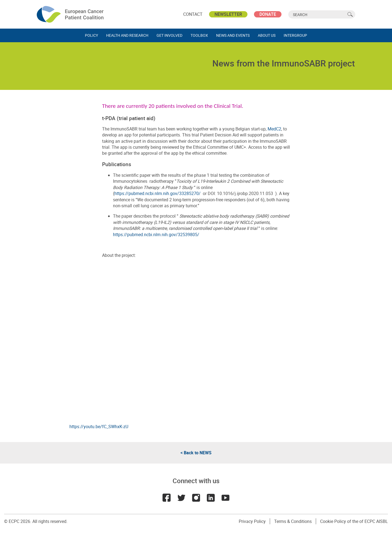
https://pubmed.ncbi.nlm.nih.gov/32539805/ (156, 234)
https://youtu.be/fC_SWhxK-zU (99, 427)
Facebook (167, 498)
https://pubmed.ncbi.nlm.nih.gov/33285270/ (157, 193)
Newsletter (228, 14)
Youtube (225, 498)
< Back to (196, 453)
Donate (268, 14)
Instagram (196, 498)
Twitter (181, 498)
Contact (193, 14)
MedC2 (274, 129)
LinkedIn (211, 498)
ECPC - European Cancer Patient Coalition (71, 14)
